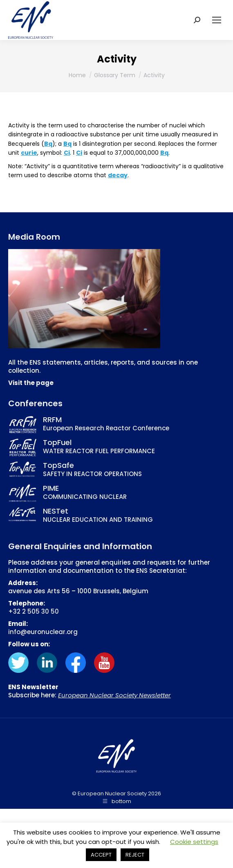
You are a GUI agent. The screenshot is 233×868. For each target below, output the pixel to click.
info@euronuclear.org (43, 632)
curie (29, 153)
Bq (48, 144)
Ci (67, 153)
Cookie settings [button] (194, 842)
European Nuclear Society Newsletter (114, 695)
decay (118, 175)
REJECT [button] (135, 855)
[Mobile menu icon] (217, 20)
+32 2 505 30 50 (34, 611)
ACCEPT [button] (101, 855)
